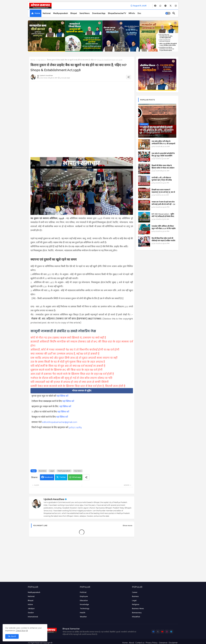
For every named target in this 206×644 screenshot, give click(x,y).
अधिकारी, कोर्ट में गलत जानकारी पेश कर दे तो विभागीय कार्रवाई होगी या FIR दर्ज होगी (75, 350)
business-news (138, 609)
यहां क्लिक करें (62, 396)
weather (83, 617)
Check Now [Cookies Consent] (21, 631)
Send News (85, 13)
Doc (139, 13)
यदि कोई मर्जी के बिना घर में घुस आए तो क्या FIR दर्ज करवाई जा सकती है (68, 366)
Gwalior (31, 613)
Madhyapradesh (60, 13)
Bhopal (74, 13)
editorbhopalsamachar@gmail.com (60, 422)
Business (43, 471)
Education (84, 601)
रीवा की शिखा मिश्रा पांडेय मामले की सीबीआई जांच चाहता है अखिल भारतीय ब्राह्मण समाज (163, 241)
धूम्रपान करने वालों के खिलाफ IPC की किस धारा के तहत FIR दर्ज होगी (66, 370)
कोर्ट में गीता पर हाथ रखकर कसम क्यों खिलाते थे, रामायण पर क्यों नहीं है (68, 338)
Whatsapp (77, 477)
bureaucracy (137, 613)
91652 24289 (75, 427)
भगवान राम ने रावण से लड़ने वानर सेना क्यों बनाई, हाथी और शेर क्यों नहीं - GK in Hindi (163, 204)
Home (37, 13)
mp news (41, 60)
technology (85, 609)
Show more (128, 526)
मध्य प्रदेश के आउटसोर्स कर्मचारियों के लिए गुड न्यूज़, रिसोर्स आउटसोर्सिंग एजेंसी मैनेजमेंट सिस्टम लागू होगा (163, 156)
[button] (168, 13)
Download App (99, 13)
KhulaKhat (136, 617)
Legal (52, 471)
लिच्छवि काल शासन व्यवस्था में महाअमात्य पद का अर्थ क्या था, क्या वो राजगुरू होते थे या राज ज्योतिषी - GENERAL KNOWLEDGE (163, 193)
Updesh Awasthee (54, 499)
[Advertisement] (82, 102)
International (33, 617)
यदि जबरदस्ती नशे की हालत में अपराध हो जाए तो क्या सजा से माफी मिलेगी (70, 382)
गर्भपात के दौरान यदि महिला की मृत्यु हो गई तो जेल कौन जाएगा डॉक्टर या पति (71, 378)
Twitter (63, 477)
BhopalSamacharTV (117, 13)
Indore (30, 604)
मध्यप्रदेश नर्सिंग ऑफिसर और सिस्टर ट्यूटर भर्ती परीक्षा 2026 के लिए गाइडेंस (164, 227)
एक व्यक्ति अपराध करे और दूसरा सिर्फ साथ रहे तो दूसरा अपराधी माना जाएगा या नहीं (74, 358)
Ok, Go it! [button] (12, 636)
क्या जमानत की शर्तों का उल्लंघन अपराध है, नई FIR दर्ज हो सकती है (65, 354)
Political (83, 592)
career (135, 592)
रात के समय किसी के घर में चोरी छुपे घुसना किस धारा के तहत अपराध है (68, 362)
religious (136, 604)
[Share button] (86, 477)
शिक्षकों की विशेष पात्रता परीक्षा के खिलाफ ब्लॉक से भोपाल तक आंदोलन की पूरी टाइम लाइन (163, 168)
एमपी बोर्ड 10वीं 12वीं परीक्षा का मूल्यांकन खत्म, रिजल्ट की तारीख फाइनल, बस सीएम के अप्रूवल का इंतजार (164, 180)
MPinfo (132, 13)
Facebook (49, 477)
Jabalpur (31, 609)
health (83, 613)
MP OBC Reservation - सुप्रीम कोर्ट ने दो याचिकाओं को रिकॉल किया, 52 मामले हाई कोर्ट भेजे (163, 216)
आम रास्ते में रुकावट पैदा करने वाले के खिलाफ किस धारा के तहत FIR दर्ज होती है (72, 374)
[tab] (36, 13)
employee (84, 596)
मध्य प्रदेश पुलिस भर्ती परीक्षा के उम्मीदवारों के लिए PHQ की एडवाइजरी (163, 142)
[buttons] (155, 6)
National (47, 13)
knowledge (84, 604)
